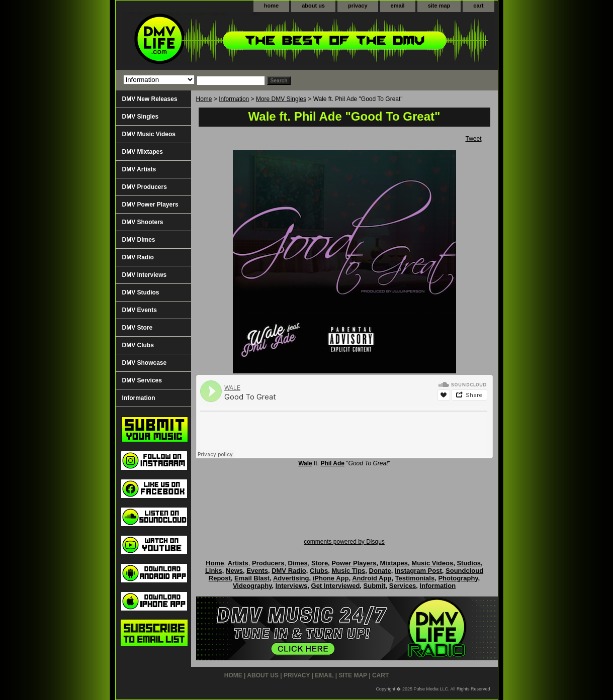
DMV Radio (138, 257)
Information (234, 99)
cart (478, 6)
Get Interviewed (336, 586)
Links (214, 571)
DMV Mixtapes (143, 152)
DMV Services (142, 380)
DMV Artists (139, 169)
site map (439, 6)
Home (204, 99)
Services (403, 586)
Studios (469, 563)
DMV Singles (141, 117)
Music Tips (348, 571)
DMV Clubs (138, 345)
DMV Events (140, 310)
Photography (458, 578)
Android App (372, 578)
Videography (252, 586)
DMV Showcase (145, 363)
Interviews (292, 586)
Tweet (473, 139)
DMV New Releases (150, 99)
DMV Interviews (145, 275)
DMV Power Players (150, 205)
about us (313, 6)
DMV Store (138, 328)
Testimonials (415, 578)
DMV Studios (141, 292)
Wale (305, 463)
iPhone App (331, 578)
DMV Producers (145, 187)
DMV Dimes (139, 240)
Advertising (291, 578)
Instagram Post (418, 571)
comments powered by (344, 542)
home (271, 6)
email (398, 6)
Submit (375, 586)
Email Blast (252, 578)
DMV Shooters (143, 222)
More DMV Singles (281, 99)
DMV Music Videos (149, 134)
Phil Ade (332, 463)
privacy (358, 6)
